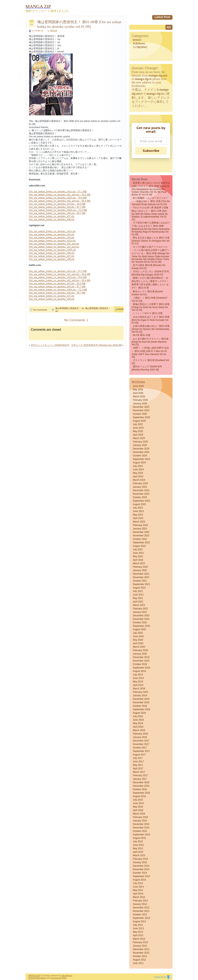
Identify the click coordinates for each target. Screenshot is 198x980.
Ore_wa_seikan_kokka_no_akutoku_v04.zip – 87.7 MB (57, 207)
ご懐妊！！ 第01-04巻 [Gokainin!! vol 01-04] (150, 299)
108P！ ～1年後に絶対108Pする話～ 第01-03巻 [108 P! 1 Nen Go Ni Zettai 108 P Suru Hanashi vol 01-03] (150, 352)
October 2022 (140, 539)
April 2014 (138, 894)
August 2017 (139, 755)
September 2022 (141, 543)
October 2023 (140, 497)
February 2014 (140, 901)
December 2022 (141, 532)
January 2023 (140, 529)
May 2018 (138, 723)
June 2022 (138, 553)
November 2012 (141, 953)
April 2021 (138, 602)
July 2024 (138, 466)
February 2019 (140, 692)
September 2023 (141, 501)
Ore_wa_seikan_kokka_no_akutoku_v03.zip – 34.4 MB (57, 204)
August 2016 (139, 796)
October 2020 (140, 622)
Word (64, 976)
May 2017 (138, 765)
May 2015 (138, 848)
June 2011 (138, 963)
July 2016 (138, 800)
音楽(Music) (139, 43)
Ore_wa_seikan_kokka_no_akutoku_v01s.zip (52, 241)
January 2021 (140, 612)
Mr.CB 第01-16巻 (142, 335)
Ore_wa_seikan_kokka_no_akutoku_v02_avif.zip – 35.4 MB (60, 201)
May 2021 (138, 598)
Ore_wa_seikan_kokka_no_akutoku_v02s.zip (52, 231)
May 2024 (138, 473)
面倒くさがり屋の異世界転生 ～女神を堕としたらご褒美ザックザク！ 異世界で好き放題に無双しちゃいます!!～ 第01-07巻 (150, 283)
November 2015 (141, 828)
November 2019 (141, 661)
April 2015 (138, 852)
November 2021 (141, 577)
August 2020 (139, 629)
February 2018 (140, 734)
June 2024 (138, 470)
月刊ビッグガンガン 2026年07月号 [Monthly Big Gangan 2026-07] (150, 273)
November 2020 (141, 619)
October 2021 (140, 581)
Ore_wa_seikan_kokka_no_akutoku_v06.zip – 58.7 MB (57, 213)
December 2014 (141, 866)
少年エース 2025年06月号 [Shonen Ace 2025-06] (96, 345)
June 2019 (138, 678)
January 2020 (140, 654)
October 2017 (140, 748)
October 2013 (140, 915)
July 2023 (138, 508)
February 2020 (140, 650)
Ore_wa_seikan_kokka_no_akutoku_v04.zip (52, 234)
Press (70, 976)
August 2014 (139, 880)
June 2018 (138, 720)
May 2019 (138, 682)
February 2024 (140, 483)
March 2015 (139, 855)
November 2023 (141, 494)
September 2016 (141, 793)
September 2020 (141, 626)
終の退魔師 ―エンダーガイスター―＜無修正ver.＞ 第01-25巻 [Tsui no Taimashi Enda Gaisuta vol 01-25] (151, 201)
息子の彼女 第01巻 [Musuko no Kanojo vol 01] (148, 267)
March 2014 (139, 897)
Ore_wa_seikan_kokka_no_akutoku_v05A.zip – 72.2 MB (58, 210)
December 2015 (141, 824)
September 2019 (141, 668)
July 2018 (138, 716)
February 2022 (140, 567)
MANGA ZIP (34, 976)
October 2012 (140, 956)
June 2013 (138, 928)
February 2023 (140, 525)
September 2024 (141, 459)
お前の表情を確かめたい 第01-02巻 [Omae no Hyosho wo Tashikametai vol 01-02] (151, 329)
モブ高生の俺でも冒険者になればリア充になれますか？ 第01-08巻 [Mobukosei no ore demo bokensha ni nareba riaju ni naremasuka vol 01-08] (151, 229)
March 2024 (139, 480)
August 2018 (139, 713)
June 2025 (138, 428)
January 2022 (140, 570)
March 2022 (139, 563)
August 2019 (139, 671)
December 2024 (141, 449)
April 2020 (138, 643)
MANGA (54, 31)
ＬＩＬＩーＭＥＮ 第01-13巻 (148, 313)
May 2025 (138, 431)
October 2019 (140, 664)
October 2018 (140, 706)
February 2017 (140, 775)
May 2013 (138, 932)
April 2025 (138, 435)
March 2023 (139, 522)
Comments (56, 978)
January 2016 (140, 821)
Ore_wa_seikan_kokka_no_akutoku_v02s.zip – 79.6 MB (58, 198)
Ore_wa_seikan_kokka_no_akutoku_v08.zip (52, 219)
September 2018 (141, 709)
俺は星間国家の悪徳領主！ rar (70, 308)
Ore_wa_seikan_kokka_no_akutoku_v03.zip (52, 238)
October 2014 (140, 873)
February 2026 (140, 400)
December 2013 (141, 908)
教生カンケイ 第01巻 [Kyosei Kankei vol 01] (147, 293)
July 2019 (138, 675)
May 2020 (138, 640)
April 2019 (138, 685)
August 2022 (139, 546)
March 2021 (139, 605)
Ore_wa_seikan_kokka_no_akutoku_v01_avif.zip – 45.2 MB (60, 195)
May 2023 (138, 515)
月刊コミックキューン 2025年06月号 (50, 345)
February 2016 (140, 817)
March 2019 (139, 689)
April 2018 (138, 727)
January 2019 (140, 696)
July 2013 (138, 925)
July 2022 (138, 549)
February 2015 (140, 859)
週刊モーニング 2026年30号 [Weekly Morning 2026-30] (147, 368)
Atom (43, 978)
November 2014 (141, 869)
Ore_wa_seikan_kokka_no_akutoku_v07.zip (52, 216)
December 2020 (141, 616)
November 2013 (141, 911)
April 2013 (138, 935)
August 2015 (139, 838)
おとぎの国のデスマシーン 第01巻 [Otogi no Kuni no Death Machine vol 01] (150, 342)
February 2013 (140, 942)
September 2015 (141, 835)
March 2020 (139, 647)
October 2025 (140, 414)
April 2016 (138, 810)
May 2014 (138, 890)
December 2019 (141, 657)
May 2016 (138, 807)
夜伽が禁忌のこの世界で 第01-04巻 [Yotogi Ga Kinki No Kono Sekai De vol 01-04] (151, 307)
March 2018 (139, 730)
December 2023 (141, 490)
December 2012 (141, 949)
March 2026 (139, 397)
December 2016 (141, 782)
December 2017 (141, 741)
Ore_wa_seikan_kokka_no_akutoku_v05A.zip (52, 250)
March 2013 (139, 939)
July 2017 (138, 758)
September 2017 (141, 751)
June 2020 (138, 636)
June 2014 (138, 887)
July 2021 (138, 591)
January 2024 (140, 487)
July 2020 (138, 633)
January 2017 (140, 779)
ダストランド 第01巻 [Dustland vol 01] (150, 362)
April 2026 (138, 393)
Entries (32, 978)
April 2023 (138, 518)
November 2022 (141, 536)
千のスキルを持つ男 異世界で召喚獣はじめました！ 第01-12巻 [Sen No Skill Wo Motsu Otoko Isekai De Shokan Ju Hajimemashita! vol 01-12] (150, 214)
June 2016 (138, 803)
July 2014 (138, 883)
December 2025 (141, 407)
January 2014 (140, 904)
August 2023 (139, 504)
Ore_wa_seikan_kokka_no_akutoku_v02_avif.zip (54, 244)
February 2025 (140, 442)
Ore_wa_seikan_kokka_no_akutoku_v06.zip (52, 253)
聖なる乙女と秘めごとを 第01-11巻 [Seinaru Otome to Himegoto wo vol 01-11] (151, 241)
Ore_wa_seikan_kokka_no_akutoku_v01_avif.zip (54, 247)
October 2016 (140, 789)
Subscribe (151, 151)
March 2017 (139, 772)
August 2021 (139, 588)
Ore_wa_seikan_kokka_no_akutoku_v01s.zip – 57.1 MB (58, 192)
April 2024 (138, 476)
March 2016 (139, 814)
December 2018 (141, 699)
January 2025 (140, 445)
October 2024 (140, 456)
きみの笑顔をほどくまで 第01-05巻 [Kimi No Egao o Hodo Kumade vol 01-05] (151, 320)
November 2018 (141, 702)
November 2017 (141, 744)
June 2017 (138, 762)
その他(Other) (140, 47)
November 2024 (141, 452)
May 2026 (138, 390)
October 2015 (140, 831)
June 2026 (138, 386)
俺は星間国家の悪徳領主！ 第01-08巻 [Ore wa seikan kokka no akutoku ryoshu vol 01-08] (79, 24)
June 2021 (138, 595)
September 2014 (141, 876)
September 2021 (141, 584)
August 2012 (139, 960)
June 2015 (138, 845)
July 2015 (138, 842)
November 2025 (141, 410)
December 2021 (141, 574)
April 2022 (138, 560)
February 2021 (140, 609)
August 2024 (139, 463)
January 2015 (140, 862)
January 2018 (140, 737)
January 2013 (140, 946)
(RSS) (38, 978)
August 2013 (139, 921)
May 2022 (138, 556)
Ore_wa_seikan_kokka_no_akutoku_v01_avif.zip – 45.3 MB (60, 274)
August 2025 (139, 421)
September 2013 (141, 918)
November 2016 (141, 786)
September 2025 (141, 417)
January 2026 (140, 403)
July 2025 (138, 424)
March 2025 (139, 438)
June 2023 (138, 511)
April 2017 (138, 769)
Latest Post (162, 17)
